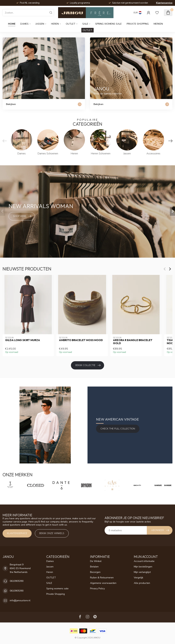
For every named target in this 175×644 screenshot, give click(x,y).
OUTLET (71, 24)
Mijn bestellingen (143, 567)
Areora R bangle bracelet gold (133, 342)
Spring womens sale (108, 24)
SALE (85, 24)
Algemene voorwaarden (103, 583)
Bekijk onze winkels (52, 533)
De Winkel (96, 561)
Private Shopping (138, 24)
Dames (24, 24)
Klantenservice (164, 3)
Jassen (40, 24)
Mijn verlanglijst (142, 572)
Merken (158, 24)
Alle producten (142, 583)
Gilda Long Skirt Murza (23, 340)
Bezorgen (95, 572)
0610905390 (17, 581)
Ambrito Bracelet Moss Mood (81, 340)
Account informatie (144, 561)
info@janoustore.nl (20, 600)
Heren (55, 24)
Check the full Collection (118, 429)
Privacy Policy (97, 589)
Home (12, 24)
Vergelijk (139, 578)
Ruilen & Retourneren (102, 578)
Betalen (94, 567)
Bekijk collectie (88, 365)
